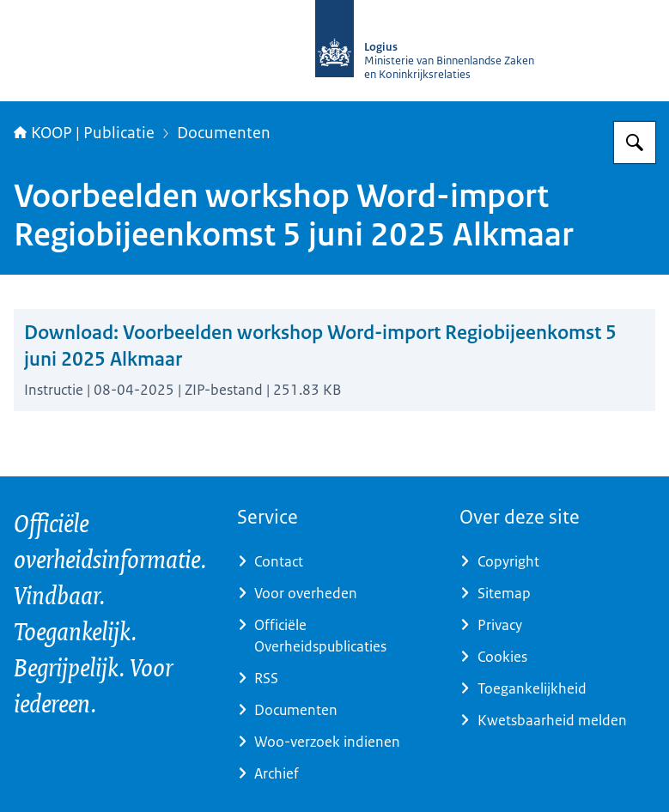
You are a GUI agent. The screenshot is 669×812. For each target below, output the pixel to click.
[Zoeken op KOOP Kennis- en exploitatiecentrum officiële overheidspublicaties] (635, 142)
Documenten (224, 133)
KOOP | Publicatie (84, 133)
